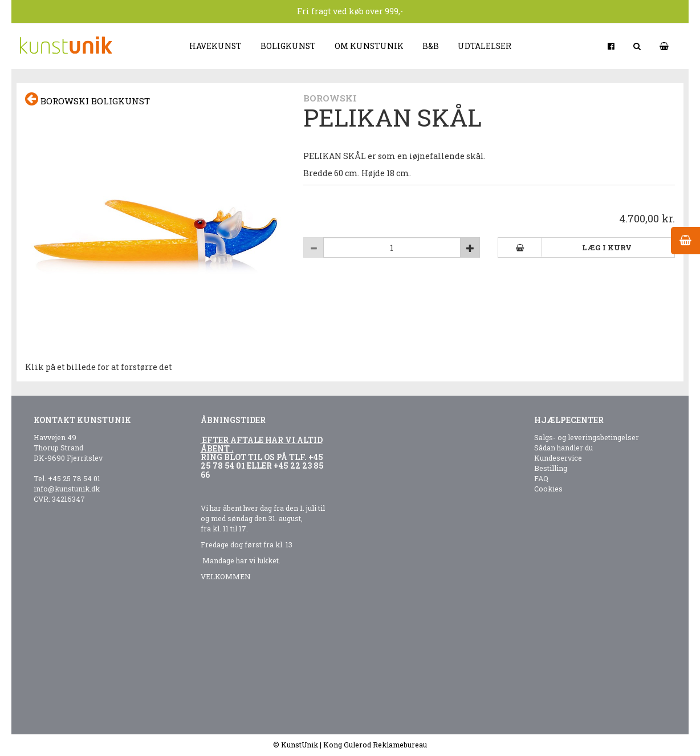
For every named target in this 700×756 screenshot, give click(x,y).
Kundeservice (558, 458)
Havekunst (215, 46)
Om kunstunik (369, 46)
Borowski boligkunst (87, 99)
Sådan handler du (563, 448)
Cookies (548, 489)
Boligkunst (288, 46)
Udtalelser (485, 46)
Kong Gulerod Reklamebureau (375, 745)
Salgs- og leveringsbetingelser (587, 437)
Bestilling (551, 468)
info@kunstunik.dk (67, 489)
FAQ (541, 478)
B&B (431, 46)
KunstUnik (300, 745)
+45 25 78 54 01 (74, 478)
